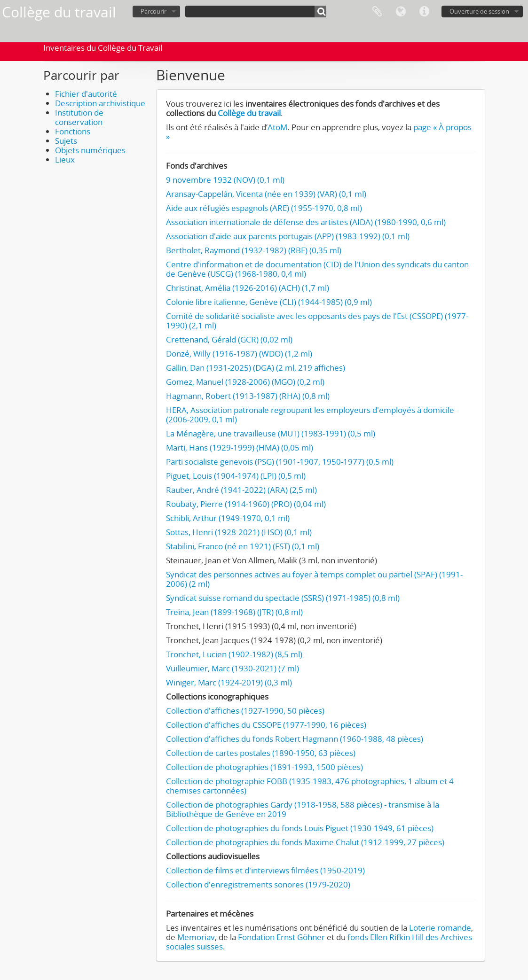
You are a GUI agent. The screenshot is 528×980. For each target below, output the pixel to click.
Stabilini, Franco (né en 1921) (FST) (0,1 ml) (243, 546)
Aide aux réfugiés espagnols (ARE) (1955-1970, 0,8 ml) (264, 208)
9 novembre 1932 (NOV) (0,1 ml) (225, 180)
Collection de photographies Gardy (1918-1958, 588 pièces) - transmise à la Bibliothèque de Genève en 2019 (303, 809)
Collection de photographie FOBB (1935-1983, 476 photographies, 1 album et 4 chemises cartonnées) (310, 786)
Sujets (66, 141)
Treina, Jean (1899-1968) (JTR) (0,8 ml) (234, 612)
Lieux (65, 159)
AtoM (277, 127)
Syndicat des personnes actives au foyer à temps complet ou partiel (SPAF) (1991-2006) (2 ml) (314, 579)
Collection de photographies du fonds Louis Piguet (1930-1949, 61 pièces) (300, 828)
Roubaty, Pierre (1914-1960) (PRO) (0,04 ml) (246, 504)
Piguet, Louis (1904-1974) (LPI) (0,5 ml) (236, 476)
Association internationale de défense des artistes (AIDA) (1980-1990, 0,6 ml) (306, 222)
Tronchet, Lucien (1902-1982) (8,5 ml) (234, 654)
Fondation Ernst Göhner (281, 937)
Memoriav (196, 937)
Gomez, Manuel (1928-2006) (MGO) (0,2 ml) (245, 382)
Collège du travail (249, 113)
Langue (401, 12)
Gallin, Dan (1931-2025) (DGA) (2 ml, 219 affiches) (256, 368)
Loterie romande (440, 928)
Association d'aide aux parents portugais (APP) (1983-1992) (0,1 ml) (288, 236)
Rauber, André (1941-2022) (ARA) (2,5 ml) (241, 490)
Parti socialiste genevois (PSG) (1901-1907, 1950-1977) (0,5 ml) (280, 462)
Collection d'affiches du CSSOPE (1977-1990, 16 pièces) (266, 725)
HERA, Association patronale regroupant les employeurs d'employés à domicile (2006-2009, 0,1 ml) (310, 415)
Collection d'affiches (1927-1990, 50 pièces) (245, 711)
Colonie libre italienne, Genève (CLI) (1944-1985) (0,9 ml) (269, 302)
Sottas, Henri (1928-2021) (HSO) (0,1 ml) (239, 532)
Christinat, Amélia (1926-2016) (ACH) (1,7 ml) (248, 288)
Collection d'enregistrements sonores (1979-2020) (258, 884)
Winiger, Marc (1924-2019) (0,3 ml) (229, 682)
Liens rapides (424, 12)
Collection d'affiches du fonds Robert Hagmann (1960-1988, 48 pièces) (295, 739)
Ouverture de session (479, 11)
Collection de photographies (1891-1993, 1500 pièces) (264, 767)
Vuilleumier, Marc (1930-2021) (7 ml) (232, 668)
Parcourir (154, 11)
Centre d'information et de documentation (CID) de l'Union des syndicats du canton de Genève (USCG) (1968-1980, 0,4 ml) (317, 269)
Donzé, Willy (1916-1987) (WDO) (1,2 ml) (239, 354)
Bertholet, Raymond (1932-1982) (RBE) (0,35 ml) (254, 250)
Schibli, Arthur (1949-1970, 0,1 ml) (228, 518)
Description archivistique (100, 103)
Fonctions (73, 131)
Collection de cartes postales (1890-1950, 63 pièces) (261, 753)
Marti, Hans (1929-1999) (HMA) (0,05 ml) (240, 447)
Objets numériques (90, 150)
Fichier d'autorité (86, 94)
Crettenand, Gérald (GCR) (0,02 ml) (229, 339)
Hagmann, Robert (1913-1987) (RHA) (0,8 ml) (248, 396)
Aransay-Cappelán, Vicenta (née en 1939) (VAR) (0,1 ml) (266, 194)
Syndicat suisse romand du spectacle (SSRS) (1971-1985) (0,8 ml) (283, 598)
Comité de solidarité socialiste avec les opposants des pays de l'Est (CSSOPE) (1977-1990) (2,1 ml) (317, 321)
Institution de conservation (79, 117)
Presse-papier (377, 12)
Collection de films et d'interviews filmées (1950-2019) (265, 870)
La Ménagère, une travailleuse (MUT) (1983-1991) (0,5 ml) (271, 433)
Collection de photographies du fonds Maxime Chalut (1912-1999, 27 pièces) (305, 842)
